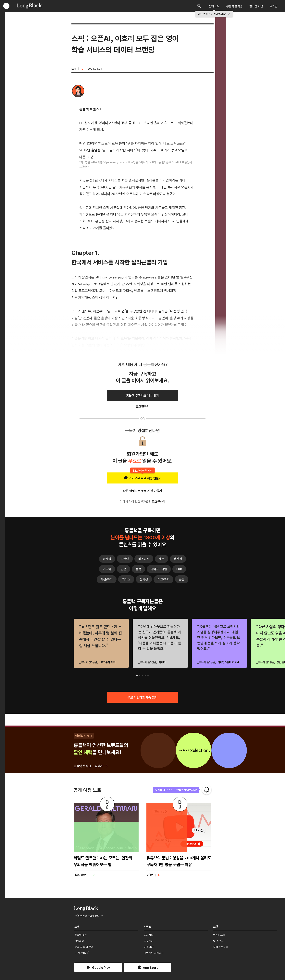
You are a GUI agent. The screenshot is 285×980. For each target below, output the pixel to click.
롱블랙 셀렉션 (234, 6)
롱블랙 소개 (81, 935)
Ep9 (74, 68)
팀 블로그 (218, 941)
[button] (137, 676)
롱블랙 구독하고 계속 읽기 (142, 395)
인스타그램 (219, 935)
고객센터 (149, 941)
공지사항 (149, 935)
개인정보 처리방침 (154, 953)
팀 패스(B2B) (82, 953)
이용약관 (149, 947)
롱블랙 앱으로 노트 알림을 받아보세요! (176, 790)
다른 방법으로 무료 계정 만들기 (142, 491)
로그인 (273, 6)
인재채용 (79, 941)
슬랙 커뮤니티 (221, 947)
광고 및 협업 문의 (84, 947)
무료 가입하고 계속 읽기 (142, 697)
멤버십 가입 (256, 6)
